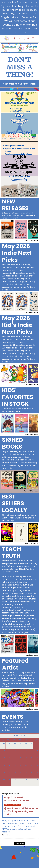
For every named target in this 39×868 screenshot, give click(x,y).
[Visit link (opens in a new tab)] (19, 84)
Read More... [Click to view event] (6, 835)
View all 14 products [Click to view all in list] (31, 655)
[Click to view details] (7, 230)
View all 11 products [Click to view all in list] (31, 709)
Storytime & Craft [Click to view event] (11, 793)
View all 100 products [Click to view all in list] (31, 241)
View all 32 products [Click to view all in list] (31, 313)
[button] (15, 39)
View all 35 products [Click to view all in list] (31, 385)
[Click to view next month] (36, 736)
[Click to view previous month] (3, 736)
